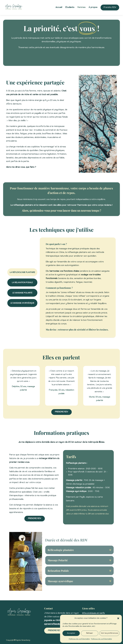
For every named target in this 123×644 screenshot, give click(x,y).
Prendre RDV (35, 519)
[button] (118, 618)
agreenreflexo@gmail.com (56, 624)
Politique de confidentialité (79, 639)
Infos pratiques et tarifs (93, 613)
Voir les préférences (109, 633)
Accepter (71, 633)
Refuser (90, 633)
